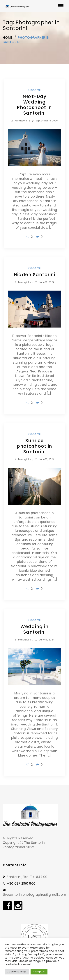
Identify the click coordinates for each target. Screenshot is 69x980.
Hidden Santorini (34, 275)
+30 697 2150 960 (21, 884)
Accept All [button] (39, 972)
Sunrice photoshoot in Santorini (34, 446)
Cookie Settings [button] (17, 972)
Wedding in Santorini (34, 629)
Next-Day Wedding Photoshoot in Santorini (34, 105)
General (35, 90)
